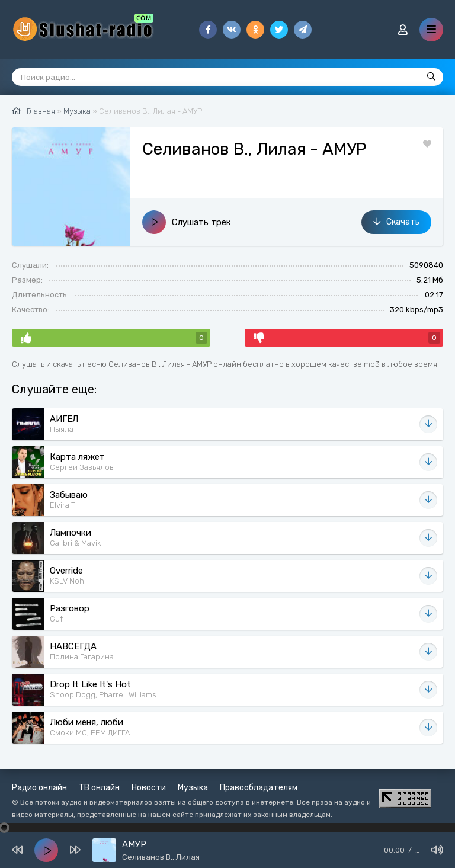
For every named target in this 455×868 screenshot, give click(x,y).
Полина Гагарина (82, 657)
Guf (56, 619)
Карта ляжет (77, 457)
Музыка (193, 788)
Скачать (396, 222)
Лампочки (71, 533)
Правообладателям (259, 788)
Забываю (69, 495)
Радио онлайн (39, 788)
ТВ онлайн (99, 788)
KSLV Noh (67, 581)
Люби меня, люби (86, 722)
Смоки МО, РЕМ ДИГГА (90, 733)
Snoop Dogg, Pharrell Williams (103, 695)
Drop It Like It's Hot (90, 684)
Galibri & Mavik (75, 543)
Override (66, 571)
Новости (149, 788)
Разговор (70, 608)
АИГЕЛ (64, 419)
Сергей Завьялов (82, 467)
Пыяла (62, 429)
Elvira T (63, 505)
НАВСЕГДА (73, 646)
